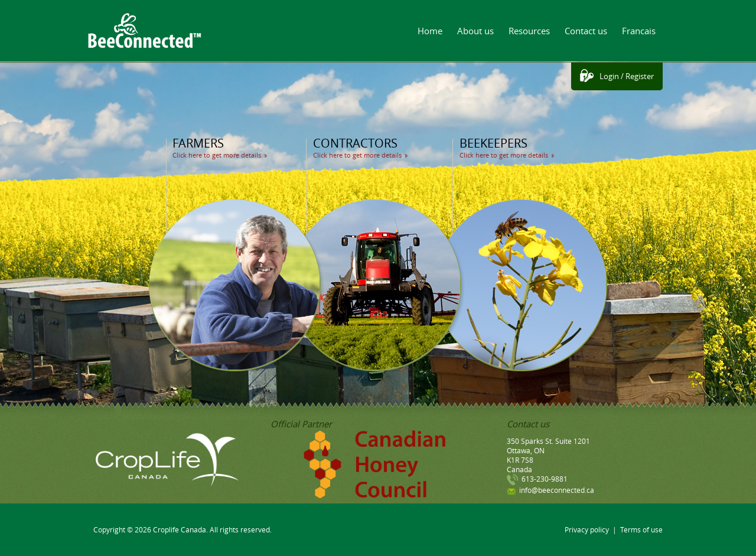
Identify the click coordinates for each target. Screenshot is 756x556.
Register (640, 76)
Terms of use (641, 529)
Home (430, 31)
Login (609, 76)
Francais (639, 31)
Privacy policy (587, 529)
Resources (529, 31)
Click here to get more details (217, 155)
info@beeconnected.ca (557, 490)
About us (475, 31)
